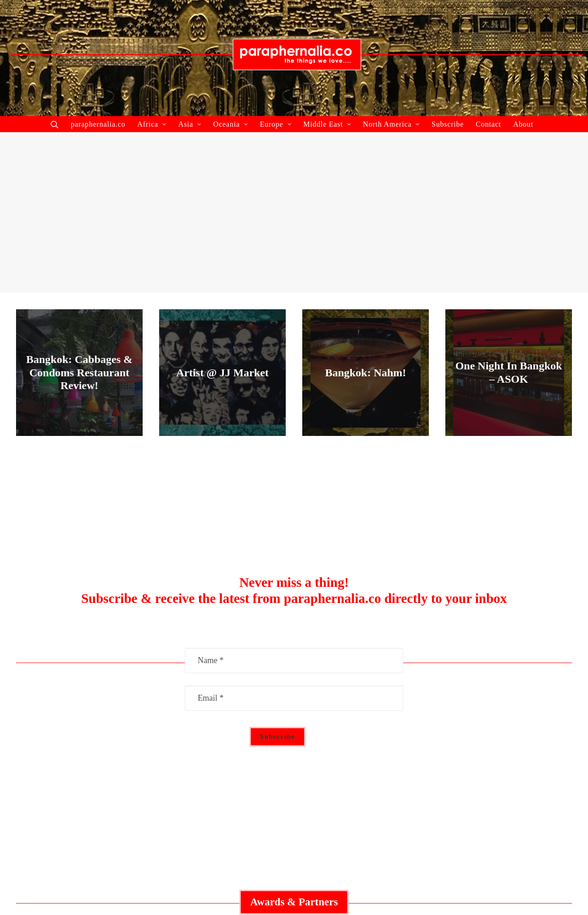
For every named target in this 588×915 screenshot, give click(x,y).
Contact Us (480, 771)
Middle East (327, 124)
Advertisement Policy (479, 728)
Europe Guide (294, 757)
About (523, 124)
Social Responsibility (479, 742)
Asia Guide (294, 771)
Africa (152, 124)
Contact (488, 124)
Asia (190, 124)
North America (391, 124)
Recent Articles (109, 757)
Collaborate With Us (109, 728)
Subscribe (448, 124)
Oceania (231, 124)
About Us (109, 771)
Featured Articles (108, 742)
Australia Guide (294, 742)
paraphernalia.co (98, 124)
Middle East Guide (294, 728)
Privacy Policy (479, 757)
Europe (275, 124)
